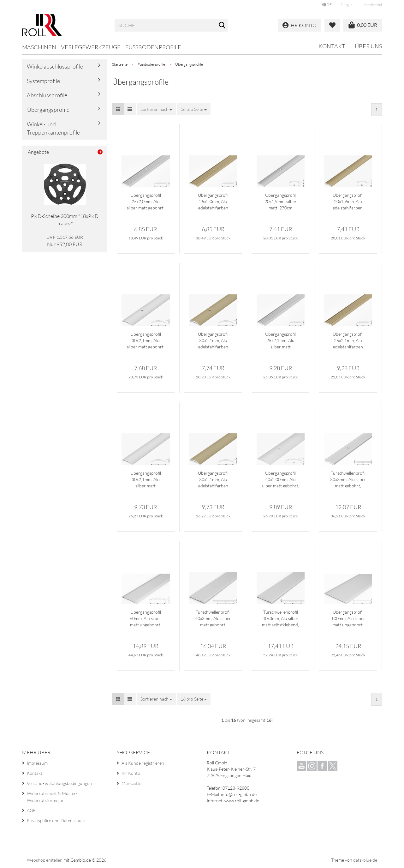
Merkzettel (372, 5)
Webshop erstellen (45, 860)
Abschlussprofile (47, 95)
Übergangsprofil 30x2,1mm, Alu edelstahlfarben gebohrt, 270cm (213, 341)
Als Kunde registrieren (143, 763)
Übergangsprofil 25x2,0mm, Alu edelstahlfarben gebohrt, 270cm (213, 202)
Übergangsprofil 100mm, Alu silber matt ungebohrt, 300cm (348, 619)
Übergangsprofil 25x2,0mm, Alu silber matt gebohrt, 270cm (146, 202)
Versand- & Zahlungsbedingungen (59, 783)
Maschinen (39, 47)
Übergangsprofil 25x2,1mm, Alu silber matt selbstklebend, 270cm (280, 341)
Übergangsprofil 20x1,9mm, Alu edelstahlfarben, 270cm (348, 202)
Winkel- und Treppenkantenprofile (53, 128)
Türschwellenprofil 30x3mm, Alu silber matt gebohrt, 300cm (348, 480)
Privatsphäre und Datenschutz (56, 820)
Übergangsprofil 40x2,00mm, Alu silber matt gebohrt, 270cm (280, 480)
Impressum (37, 763)
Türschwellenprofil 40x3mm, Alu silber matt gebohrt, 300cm (213, 619)
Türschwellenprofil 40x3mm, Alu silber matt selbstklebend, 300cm (280, 619)
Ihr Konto (131, 773)
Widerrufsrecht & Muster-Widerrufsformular (52, 797)
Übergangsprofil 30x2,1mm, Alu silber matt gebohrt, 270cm (146, 341)
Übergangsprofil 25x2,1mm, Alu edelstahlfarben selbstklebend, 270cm (348, 341)
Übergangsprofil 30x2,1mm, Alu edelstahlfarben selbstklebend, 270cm (213, 480)
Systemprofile (43, 81)
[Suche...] (222, 26)
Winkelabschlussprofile (55, 66)
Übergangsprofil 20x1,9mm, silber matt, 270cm (281, 201)
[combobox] (156, 109)
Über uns (368, 46)
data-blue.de (365, 860)
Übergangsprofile (48, 110)
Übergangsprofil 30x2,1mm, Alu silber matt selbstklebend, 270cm (146, 480)
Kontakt (332, 46)
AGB (31, 810)
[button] (327, 5)
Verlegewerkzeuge (91, 47)
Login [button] (347, 5)
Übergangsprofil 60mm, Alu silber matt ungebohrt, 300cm (146, 619)
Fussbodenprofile (153, 47)
